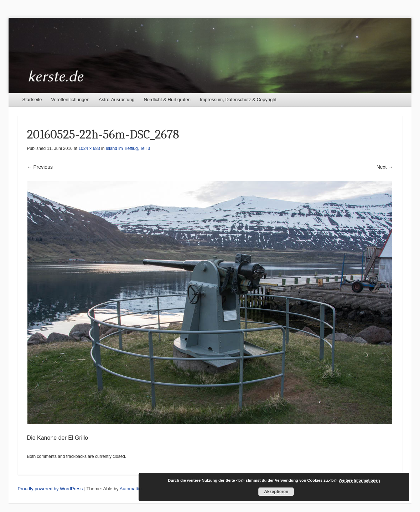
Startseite (32, 100)
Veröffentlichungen (70, 100)
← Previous (40, 167)
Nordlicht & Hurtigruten (167, 100)
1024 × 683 (89, 148)
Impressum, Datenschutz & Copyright (238, 100)
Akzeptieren (276, 492)
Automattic (131, 489)
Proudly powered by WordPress (50, 489)
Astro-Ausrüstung (116, 100)
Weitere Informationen (359, 480)
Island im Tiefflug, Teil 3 (128, 148)
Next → (385, 167)
